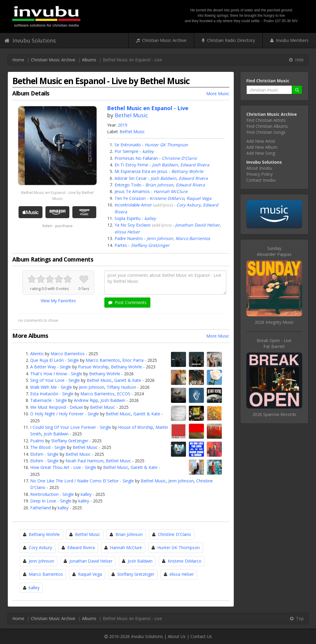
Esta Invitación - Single (52, 394)
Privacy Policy (259, 174)
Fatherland (41, 508)
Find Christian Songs (266, 132)
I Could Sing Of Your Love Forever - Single (71, 427)
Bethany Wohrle (187, 171)
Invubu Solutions (30, 40)
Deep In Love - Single (51, 501)
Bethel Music (131, 115)
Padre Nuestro (129, 238)
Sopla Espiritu (128, 218)
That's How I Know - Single (56, 374)
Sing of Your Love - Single (55, 380)
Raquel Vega (199, 198)
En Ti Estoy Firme (131, 165)
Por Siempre (126, 151)
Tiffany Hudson (121, 387)
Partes (121, 245)
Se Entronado (128, 145)
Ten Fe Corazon (130, 198)
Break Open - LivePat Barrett (274, 343)
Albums (89, 60)
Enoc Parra (133, 360)
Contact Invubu (261, 180)
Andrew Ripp (86, 400)
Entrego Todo (128, 185)
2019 (123, 125)
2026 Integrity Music (274, 322)
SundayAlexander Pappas (274, 251)
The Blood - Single (48, 447)
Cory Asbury (188, 205)
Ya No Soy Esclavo (133, 225)
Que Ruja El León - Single (55, 360)
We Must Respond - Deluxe (57, 407)
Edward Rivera (195, 165)
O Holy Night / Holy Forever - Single (65, 414)
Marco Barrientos (193, 238)
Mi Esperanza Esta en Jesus (141, 171)
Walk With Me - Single (51, 387)
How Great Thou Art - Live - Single (63, 467)
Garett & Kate (128, 380)
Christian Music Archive (161, 40)
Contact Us (201, 636)
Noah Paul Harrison (84, 461)
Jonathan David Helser (197, 225)
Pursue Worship (93, 367)
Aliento (37, 354)
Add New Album (262, 147)
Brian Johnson (159, 185)
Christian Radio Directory (228, 40)
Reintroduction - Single (52, 494)
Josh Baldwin (165, 165)
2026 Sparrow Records (274, 414)
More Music (218, 94)
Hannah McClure (171, 191)
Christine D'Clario (179, 158)
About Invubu (259, 168)
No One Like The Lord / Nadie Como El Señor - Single (82, 481)
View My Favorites (58, 301)
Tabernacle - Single (49, 400)
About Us (177, 636)
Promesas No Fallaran (136, 158)
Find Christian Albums (267, 126)
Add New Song (261, 153)
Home (18, 60)
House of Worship (136, 427)
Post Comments (127, 302)
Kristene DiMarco (167, 198)
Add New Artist (261, 141)
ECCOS (124, 394)
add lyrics (163, 205)
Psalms (37, 441)
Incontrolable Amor (133, 205)
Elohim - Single (44, 454)
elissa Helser (127, 232)
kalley (148, 151)
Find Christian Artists (266, 120)
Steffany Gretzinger (150, 245)
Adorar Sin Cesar (131, 178)
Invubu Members (289, 40)
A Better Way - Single (51, 367)
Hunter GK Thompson (166, 145)
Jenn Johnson (160, 238)
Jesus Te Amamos (132, 191)
